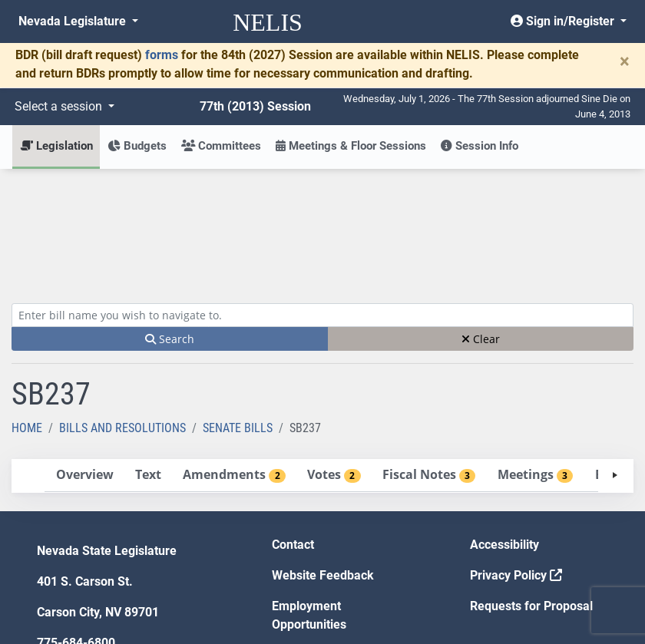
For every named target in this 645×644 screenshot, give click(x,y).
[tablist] (322, 363)
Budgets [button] (137, 146)
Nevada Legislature (74, 21)
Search (170, 226)
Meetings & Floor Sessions (351, 146)
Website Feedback (323, 462)
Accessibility (504, 432)
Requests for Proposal (531, 493)
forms (162, 55)
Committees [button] (221, 146)
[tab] (84, 363)
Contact (293, 432)
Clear (481, 226)
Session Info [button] (480, 146)
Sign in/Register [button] (564, 21)
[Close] (625, 61)
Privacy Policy (516, 462)
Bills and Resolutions (122, 315)
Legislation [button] (56, 146)
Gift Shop (298, 542)
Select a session (60, 106)
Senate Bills (238, 315)
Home (27, 315)
